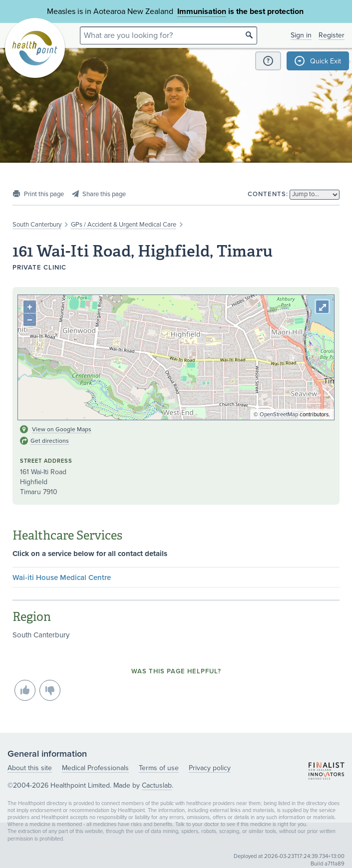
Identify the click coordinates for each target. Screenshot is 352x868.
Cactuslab (157, 785)
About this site (30, 768)
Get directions (50, 441)
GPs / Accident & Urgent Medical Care (124, 225)
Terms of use (159, 768)
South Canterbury (37, 225)
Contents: (268, 194)
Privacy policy (210, 768)
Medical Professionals (95, 768)
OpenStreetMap (279, 415)
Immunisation (202, 11)
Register (332, 35)
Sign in (301, 35)
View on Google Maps (62, 429)
